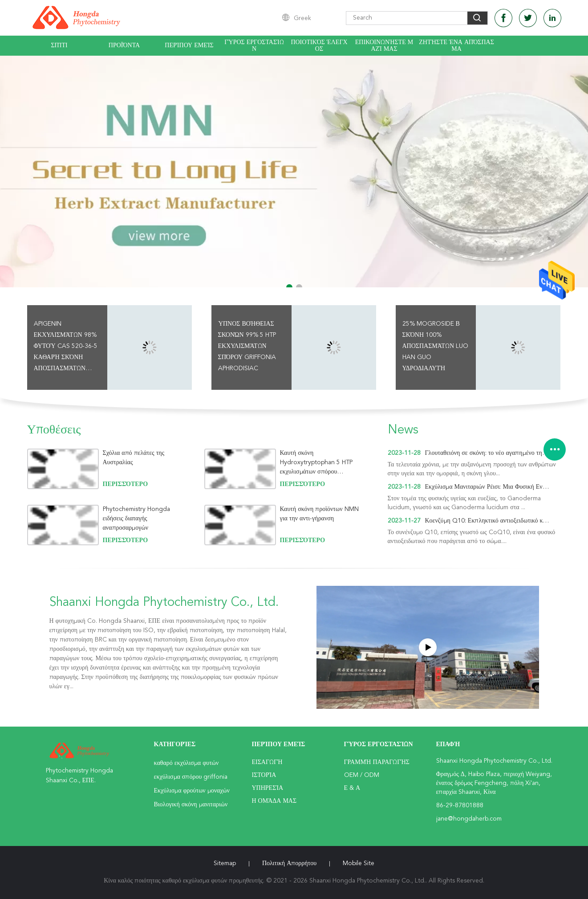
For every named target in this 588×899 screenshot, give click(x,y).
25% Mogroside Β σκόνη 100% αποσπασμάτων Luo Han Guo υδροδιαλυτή (436, 346)
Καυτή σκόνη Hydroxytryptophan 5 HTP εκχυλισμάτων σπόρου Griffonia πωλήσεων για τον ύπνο (317, 463)
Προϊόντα (124, 45)
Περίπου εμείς (189, 45)
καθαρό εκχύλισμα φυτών (187, 763)
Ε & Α (352, 788)
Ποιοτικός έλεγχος (319, 46)
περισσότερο (126, 484)
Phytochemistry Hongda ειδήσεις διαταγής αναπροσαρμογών (136, 519)
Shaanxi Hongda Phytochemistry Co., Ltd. (164, 603)
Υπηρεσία (268, 788)
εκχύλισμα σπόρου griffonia (191, 777)
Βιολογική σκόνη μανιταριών (191, 805)
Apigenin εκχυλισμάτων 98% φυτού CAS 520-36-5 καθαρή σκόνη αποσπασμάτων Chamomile (66, 347)
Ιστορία (264, 775)
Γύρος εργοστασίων (254, 46)
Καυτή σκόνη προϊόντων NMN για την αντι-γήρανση (319, 514)
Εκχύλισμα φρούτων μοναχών (192, 791)
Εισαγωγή (267, 762)
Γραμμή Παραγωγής (377, 762)
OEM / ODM (362, 775)
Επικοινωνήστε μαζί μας (384, 46)
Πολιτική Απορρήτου (289, 863)
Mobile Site (359, 863)
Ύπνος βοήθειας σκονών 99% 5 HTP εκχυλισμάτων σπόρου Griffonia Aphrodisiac (247, 346)
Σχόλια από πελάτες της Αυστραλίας (134, 458)
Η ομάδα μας (274, 801)
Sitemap (225, 863)
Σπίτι (59, 45)
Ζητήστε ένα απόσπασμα (456, 46)
